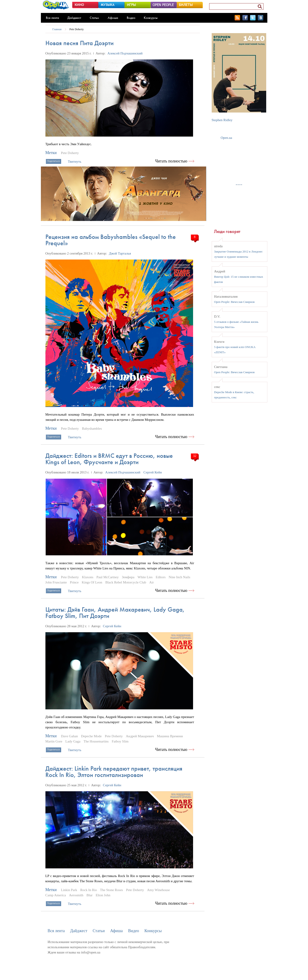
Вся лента (52, 18)
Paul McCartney (108, 577)
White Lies (145, 577)
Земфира (128, 577)
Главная (57, 29)
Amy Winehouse (158, 890)
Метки (51, 153)
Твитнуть (75, 162)
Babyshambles (92, 429)
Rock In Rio (88, 890)
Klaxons (88, 577)
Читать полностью (171, 161)
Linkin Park (69, 890)
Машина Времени (170, 736)
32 (195, 456)
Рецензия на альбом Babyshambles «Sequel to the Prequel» (111, 240)
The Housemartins (96, 741)
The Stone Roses (111, 890)
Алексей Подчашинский (125, 53)
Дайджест (74, 18)
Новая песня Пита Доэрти (79, 43)
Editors (160, 577)
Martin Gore (54, 741)
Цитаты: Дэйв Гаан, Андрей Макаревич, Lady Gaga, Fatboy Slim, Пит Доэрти (115, 613)
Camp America (56, 895)
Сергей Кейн (153, 472)
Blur (90, 895)
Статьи (94, 18)
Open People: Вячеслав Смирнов (234, 302)
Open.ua (226, 138)
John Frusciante (56, 582)
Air (152, 582)
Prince (74, 582)
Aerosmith (76, 895)
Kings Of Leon (92, 582)
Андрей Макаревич (140, 736)
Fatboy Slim (120, 741)
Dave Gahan (69, 736)
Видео (131, 18)
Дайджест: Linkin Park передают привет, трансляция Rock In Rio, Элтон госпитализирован (114, 772)
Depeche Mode (91, 736)
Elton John (103, 895)
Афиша (113, 18)
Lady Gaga (73, 741)
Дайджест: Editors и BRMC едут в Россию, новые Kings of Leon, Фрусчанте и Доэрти (109, 459)
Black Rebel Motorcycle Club (126, 582)
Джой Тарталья (120, 253)
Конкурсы (151, 18)
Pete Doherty (77, 29)
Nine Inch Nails (180, 577)
